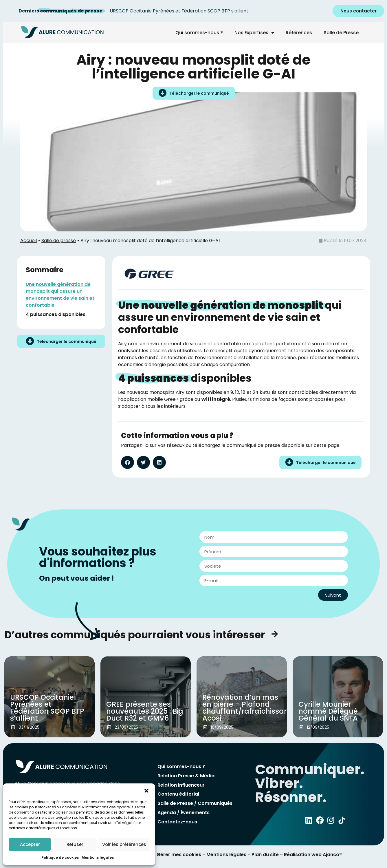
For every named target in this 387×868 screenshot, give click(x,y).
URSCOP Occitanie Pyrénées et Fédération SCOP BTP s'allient (179, 11)
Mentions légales (98, 857)
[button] (146, 791)
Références (299, 33)
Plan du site (265, 855)
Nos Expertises (254, 33)
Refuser (75, 844)
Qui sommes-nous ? (199, 33)
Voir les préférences (124, 844)
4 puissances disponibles (56, 314)
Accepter (30, 844)
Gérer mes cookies (179, 855)
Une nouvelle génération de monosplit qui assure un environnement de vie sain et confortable (60, 295)
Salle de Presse (341, 33)
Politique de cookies (60, 857)
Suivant (333, 595)
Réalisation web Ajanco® (312, 855)
